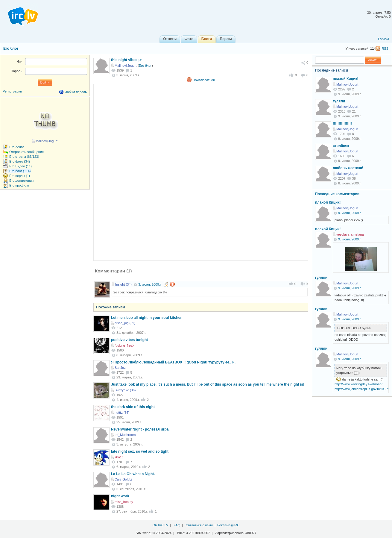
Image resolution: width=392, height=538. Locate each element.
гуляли (339, 101)
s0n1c (119, 457)
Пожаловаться (204, 80)
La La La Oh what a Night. (133, 474)
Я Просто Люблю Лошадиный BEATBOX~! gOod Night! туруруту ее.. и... (174, 362)
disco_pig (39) (125, 323)
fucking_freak (124, 345)
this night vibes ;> (126, 60)
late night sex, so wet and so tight (140, 451)
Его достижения (21, 181)
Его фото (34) (20, 161)
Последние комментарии (337, 194)
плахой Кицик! (345, 79)
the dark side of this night (133, 407)
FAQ (177, 525)
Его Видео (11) (20, 166)
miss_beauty (124, 502)
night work (120, 496)
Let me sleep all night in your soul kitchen (147, 318)
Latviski (383, 39)
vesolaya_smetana (350, 234)
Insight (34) (123, 284)
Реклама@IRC (228, 525)
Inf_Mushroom (125, 435)
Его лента (17, 147)
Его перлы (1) (20, 176)
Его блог (11, 49)
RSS (385, 49)
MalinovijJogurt (126, 66)
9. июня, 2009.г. (350, 213)
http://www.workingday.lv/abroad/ (358, 384)
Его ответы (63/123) (24, 157)
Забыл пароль (76, 92)
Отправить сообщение (26, 152)
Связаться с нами (199, 525)
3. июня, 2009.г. (150, 284)
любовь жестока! (348, 168)
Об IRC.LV (161, 525)
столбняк (341, 146)
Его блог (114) (20, 171)
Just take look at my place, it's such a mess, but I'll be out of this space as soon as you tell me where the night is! (208, 384)
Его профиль (19, 185)
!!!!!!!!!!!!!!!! (342, 123)
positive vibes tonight (129, 340)
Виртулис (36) (125, 390)
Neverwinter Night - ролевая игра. (140, 429)
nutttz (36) (122, 413)
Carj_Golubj (123, 479)
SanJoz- (121, 368)
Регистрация (12, 91)
